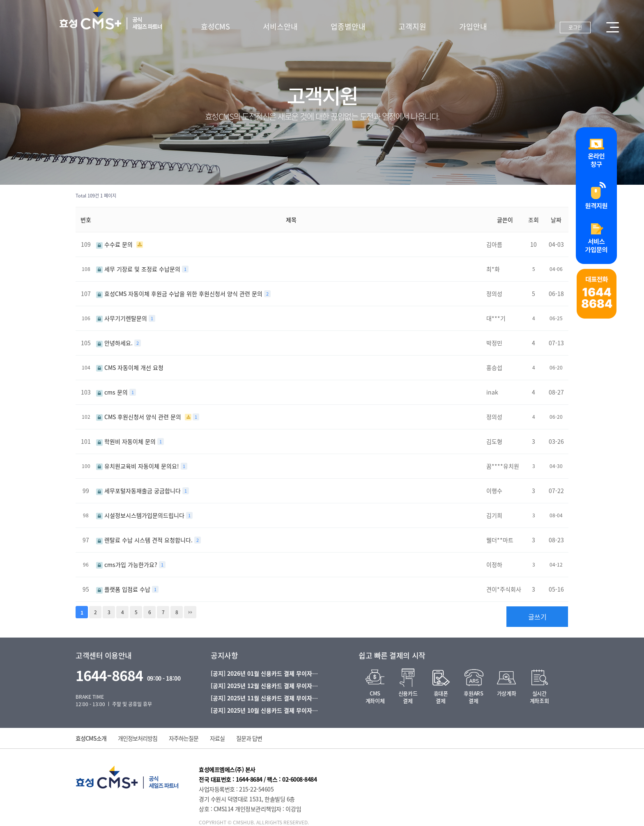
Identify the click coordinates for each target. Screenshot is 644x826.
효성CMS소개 (91, 738)
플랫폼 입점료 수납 (124, 589)
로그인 (575, 28)
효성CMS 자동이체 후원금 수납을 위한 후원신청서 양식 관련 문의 (180, 294)
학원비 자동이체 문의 (127, 441)
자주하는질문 (184, 738)
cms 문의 (113, 392)
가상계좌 (506, 693)
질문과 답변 (249, 738)
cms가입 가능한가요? (128, 564)
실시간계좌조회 (539, 697)
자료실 (217, 738)
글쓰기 (537, 617)
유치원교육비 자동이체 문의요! (138, 466)
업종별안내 (348, 26)
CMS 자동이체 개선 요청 (130, 367)
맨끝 (190, 612)
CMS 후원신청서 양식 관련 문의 (139, 417)
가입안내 (473, 26)
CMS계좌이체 (375, 697)
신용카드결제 (408, 697)
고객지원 (412, 26)
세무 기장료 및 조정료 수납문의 (139, 269)
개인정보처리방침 (138, 738)
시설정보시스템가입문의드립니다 (141, 515)
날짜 (556, 220)
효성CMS (215, 26)
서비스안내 (280, 26)
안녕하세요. (115, 343)
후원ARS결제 (473, 697)
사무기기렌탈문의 (122, 318)
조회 (534, 220)
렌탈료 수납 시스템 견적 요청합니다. (145, 540)
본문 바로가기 (0, 0)
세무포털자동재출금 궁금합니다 (139, 491)
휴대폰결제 (441, 697)
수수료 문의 (115, 244)
